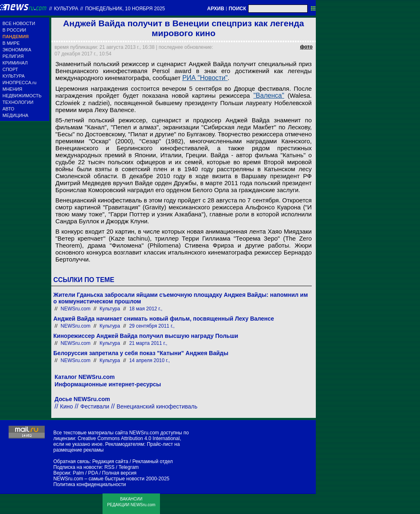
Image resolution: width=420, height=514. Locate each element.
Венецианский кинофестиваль (157, 406)
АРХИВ (216, 9)
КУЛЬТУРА (14, 76)
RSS (109, 467)
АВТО (8, 109)
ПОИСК (237, 9)
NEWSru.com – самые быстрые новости (99, 479)
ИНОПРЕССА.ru (19, 83)
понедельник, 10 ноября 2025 (125, 9)
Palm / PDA (85, 473)
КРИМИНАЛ (15, 63)
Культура (66, 9)
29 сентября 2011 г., (152, 326)
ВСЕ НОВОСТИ (19, 23)
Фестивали (95, 406)
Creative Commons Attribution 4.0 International (129, 438)
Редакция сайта (110, 461)
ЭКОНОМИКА (17, 50)
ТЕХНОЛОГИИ (18, 102)
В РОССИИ (14, 30)
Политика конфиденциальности (90, 484)
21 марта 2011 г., (148, 343)
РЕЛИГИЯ (13, 56)
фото (306, 47)
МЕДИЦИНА (15, 115)
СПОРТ (10, 69)
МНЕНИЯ (12, 89)
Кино (66, 406)
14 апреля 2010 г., (150, 360)
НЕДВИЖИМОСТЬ (22, 96)
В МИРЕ (11, 43)
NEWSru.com (76, 309)
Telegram (129, 467)
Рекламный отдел (153, 461)
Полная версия (119, 473)
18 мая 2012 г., (146, 309)
